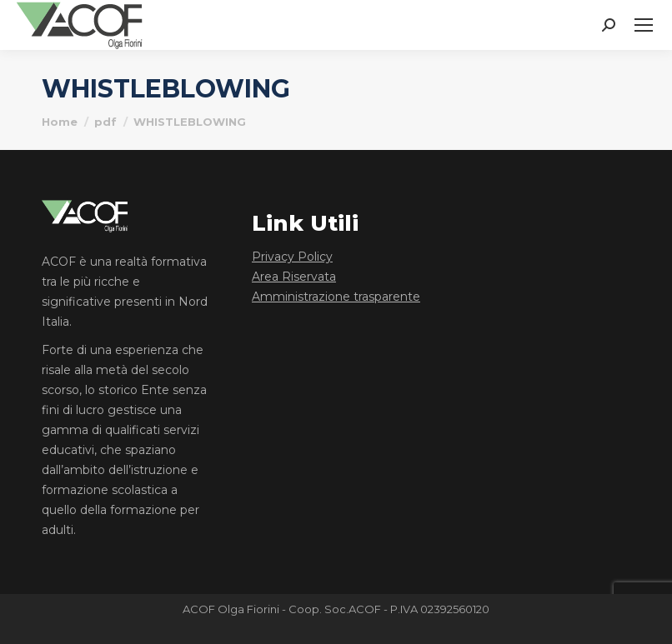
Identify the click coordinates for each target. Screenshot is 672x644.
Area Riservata (294, 277)
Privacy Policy (292, 257)
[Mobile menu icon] (644, 25)
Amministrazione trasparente (336, 297)
